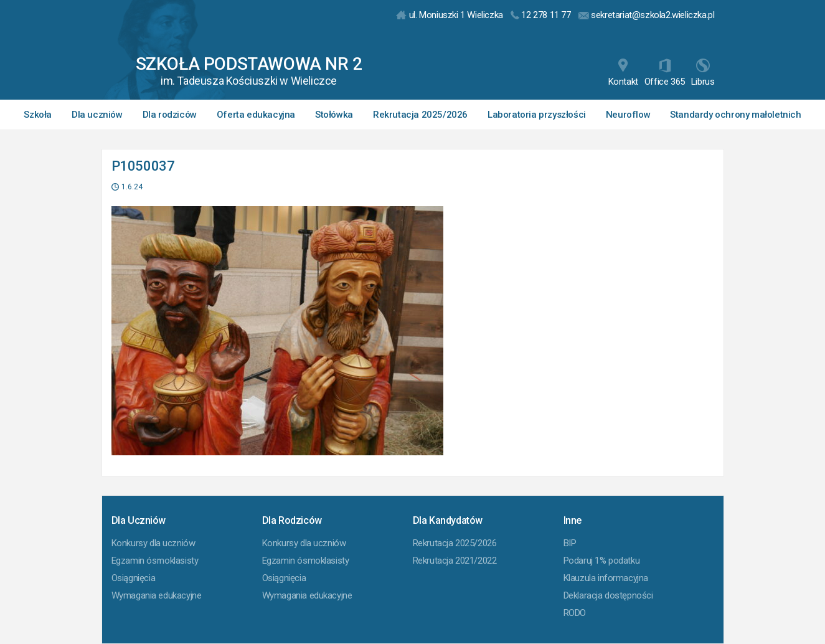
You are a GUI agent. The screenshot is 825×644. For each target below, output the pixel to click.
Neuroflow (628, 115)
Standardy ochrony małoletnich (735, 115)
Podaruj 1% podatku (602, 561)
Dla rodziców (170, 115)
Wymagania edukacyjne (157, 595)
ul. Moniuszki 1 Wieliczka (450, 15)
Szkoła (38, 115)
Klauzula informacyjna (606, 578)
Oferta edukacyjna (256, 115)
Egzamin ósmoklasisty (155, 561)
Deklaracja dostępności (608, 595)
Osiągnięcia (134, 578)
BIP (570, 543)
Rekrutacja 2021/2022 (455, 561)
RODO (575, 613)
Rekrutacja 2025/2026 (420, 115)
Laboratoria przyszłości (537, 115)
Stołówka (334, 115)
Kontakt (623, 73)
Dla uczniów (97, 115)
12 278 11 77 (541, 15)
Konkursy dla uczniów (153, 543)
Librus (703, 73)
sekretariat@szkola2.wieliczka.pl (647, 15)
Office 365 (665, 73)
